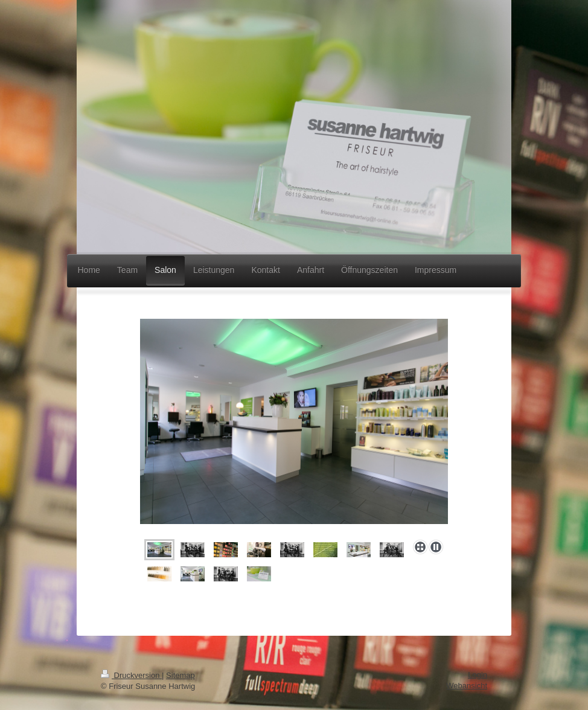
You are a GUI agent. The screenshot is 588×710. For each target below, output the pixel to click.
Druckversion (131, 675)
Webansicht (467, 686)
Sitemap (181, 675)
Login (478, 675)
